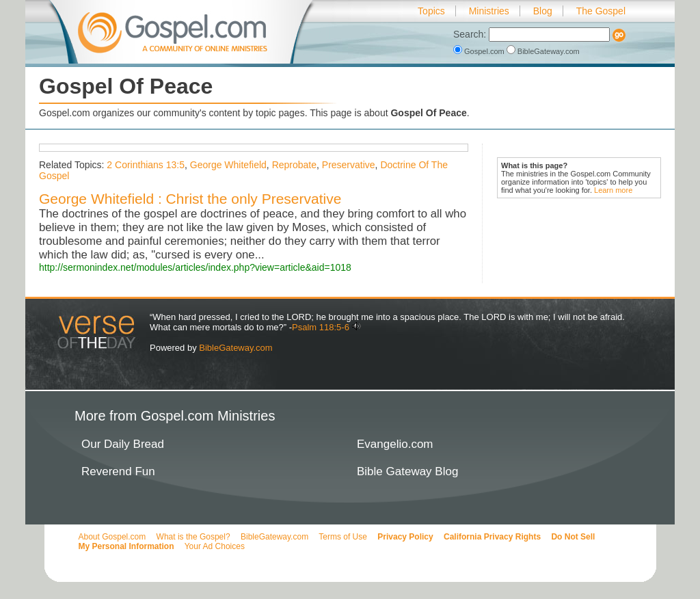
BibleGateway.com (543, 51)
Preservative (349, 165)
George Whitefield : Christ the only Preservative (190, 199)
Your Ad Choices (215, 546)
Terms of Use (343, 537)
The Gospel (601, 11)
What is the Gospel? (193, 537)
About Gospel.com (112, 537)
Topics (431, 11)
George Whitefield (228, 165)
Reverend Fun (118, 471)
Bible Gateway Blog (407, 471)
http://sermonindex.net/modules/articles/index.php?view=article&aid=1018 (195, 267)
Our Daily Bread (123, 444)
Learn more (613, 190)
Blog (543, 11)
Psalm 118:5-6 (321, 327)
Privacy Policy (405, 537)
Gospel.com (480, 51)
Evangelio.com (395, 444)
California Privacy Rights (492, 537)
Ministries (489, 11)
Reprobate (294, 165)
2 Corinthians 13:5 (146, 165)
